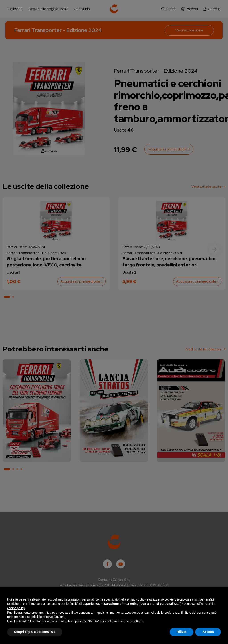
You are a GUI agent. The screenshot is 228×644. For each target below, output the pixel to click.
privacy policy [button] (136, 599)
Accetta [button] (208, 632)
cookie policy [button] (16, 608)
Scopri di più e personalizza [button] (35, 632)
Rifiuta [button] (182, 632)
